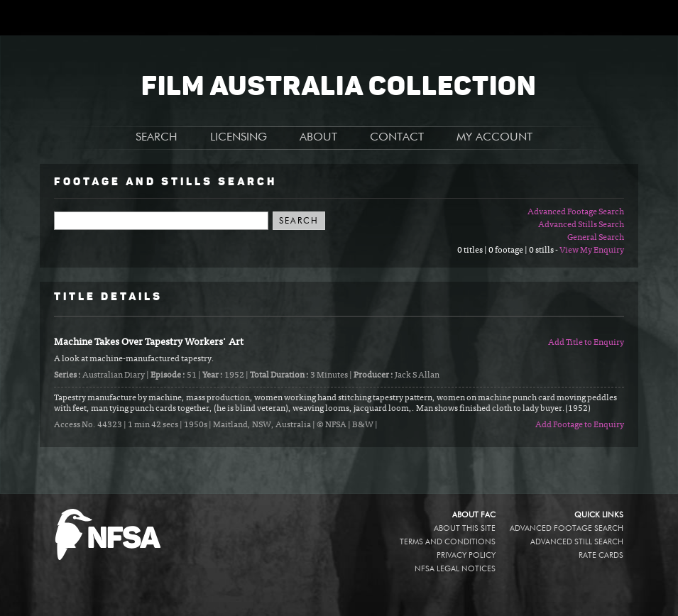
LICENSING (239, 138)
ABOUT (318, 138)
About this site (465, 528)
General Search (596, 238)
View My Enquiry (592, 251)
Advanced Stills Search (581, 225)
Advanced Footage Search (576, 212)
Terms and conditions (448, 542)
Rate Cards (601, 555)
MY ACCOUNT (494, 138)
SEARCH (157, 138)
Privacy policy (466, 555)
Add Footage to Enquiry (580, 425)
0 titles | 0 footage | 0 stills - (508, 251)
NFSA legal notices (455, 569)
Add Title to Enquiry (586, 343)
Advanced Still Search (577, 542)
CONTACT (397, 138)
